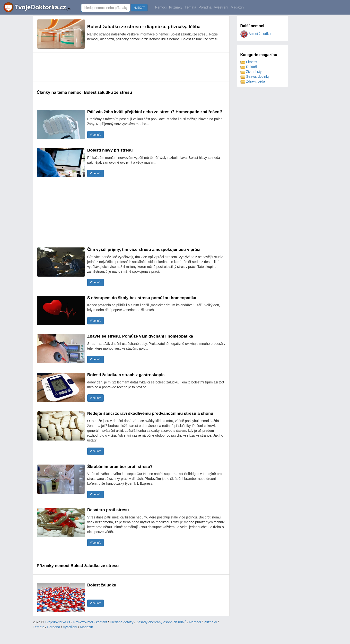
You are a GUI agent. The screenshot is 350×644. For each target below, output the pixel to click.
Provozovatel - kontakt (90, 622)
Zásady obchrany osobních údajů (161, 622)
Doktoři (249, 67)
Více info (96, 135)
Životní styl (251, 72)
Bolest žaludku (256, 34)
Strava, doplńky (255, 76)
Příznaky (175, 7)
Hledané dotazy (122, 622)
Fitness (249, 62)
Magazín (237, 7)
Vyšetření (221, 7)
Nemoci (161, 7)
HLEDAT (139, 8)
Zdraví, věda (253, 81)
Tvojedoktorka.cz (58, 622)
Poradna (205, 7)
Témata (190, 7)
